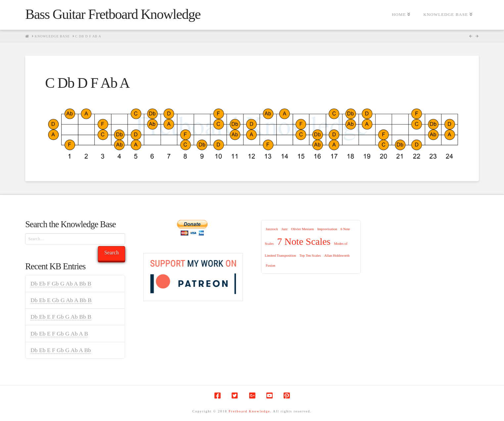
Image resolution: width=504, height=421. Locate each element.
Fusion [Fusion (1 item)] (271, 265)
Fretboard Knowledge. (250, 411)
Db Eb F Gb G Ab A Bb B (61, 284)
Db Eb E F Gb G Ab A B (59, 334)
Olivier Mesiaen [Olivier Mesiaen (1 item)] (302, 229)
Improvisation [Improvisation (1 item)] (327, 229)
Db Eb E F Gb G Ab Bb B (61, 317)
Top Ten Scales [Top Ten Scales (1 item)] (310, 256)
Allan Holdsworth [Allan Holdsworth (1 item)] (337, 256)
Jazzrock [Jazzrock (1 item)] (272, 229)
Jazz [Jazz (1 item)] (285, 229)
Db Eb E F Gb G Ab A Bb (61, 350)
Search (112, 253)
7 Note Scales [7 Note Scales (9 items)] (304, 241)
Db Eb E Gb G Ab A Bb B (61, 300)
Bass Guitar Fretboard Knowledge (113, 14)
